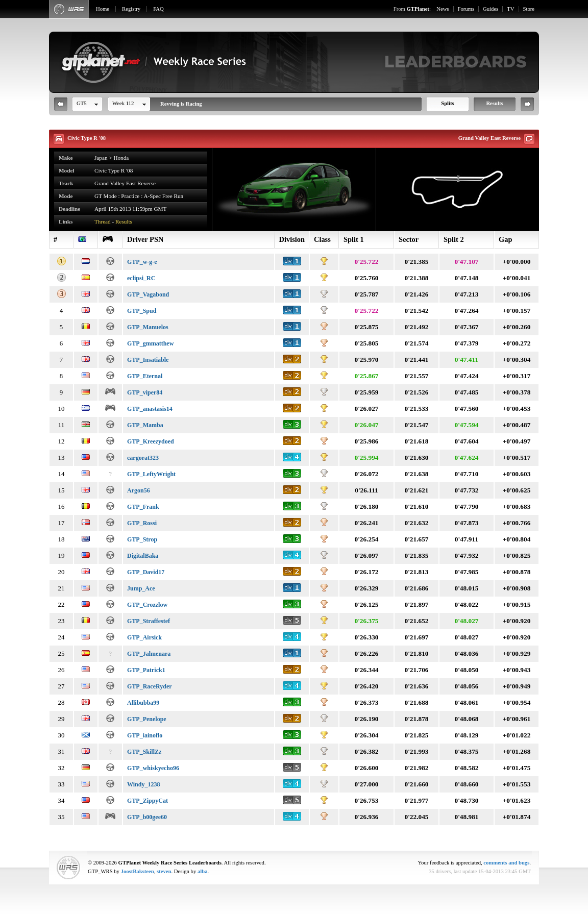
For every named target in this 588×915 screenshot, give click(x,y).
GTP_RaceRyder (150, 686)
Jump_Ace (141, 588)
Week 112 (123, 103)
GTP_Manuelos (148, 327)
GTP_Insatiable (148, 360)
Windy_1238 (143, 784)
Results (494, 103)
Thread (103, 221)
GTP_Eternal (145, 376)
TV (510, 9)
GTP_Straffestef (149, 621)
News (443, 9)
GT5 (82, 103)
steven (164, 871)
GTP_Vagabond (148, 294)
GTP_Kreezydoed (151, 441)
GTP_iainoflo (145, 735)
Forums (466, 9)
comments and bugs (506, 863)
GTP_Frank (143, 507)
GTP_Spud (142, 311)
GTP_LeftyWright (151, 474)
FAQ (158, 9)
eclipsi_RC (141, 278)
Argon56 (139, 490)
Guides (491, 9)
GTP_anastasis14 (150, 409)
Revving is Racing (181, 104)
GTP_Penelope (147, 719)
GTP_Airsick (144, 637)
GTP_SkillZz (144, 752)
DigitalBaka (143, 556)
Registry (131, 9)
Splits (447, 103)
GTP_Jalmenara (149, 654)
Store (529, 9)
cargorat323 (143, 458)
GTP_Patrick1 (146, 670)
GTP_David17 (146, 572)
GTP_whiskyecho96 (153, 768)
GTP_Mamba (145, 425)
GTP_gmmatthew (150, 343)
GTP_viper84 (145, 392)
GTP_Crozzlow (147, 605)
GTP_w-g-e (142, 262)
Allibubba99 (143, 703)
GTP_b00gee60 (147, 817)
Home (103, 9)
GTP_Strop (142, 539)
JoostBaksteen (138, 871)
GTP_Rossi (142, 523)
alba (203, 871)
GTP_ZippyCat (148, 801)
